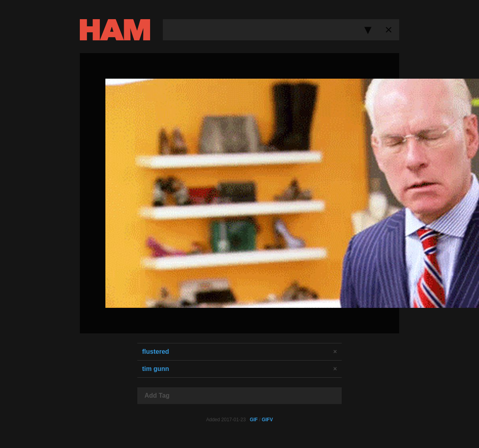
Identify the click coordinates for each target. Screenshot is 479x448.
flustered (156, 352)
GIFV (267, 420)
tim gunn (156, 369)
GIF (254, 420)
